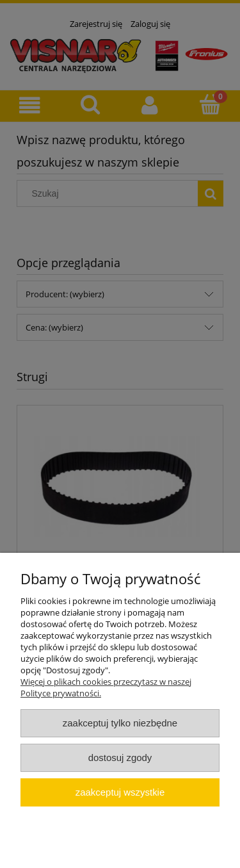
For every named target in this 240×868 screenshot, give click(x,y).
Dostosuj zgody (120, 757)
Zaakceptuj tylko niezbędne (120, 723)
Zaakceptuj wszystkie (120, 792)
